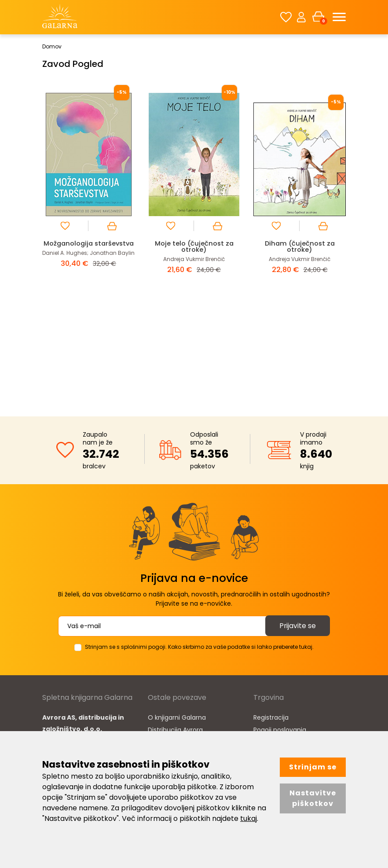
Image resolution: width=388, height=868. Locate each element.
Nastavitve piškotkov (313, 798)
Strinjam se (313, 767)
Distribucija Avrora (175, 730)
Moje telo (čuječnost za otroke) (194, 246)
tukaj (249, 818)
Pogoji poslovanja (280, 730)
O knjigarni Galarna (177, 717)
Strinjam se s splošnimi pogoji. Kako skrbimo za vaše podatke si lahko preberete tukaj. (199, 647)
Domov (52, 46)
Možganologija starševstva (88, 246)
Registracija (271, 717)
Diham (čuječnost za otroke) (300, 246)
